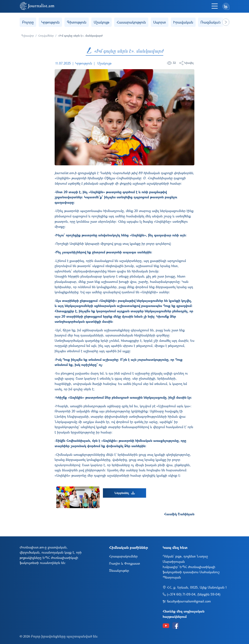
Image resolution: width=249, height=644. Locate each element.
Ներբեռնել (124, 493)
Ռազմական (211, 22)
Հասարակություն (131, 22)
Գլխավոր (28, 36)
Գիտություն (77, 22)
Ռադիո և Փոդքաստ (124, 563)
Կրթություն (50, 22)
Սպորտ (160, 22)
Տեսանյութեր (119, 570)
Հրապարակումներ (123, 556)
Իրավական (183, 22)
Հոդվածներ (46, 36)
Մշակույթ (101, 22)
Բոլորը (28, 22)
